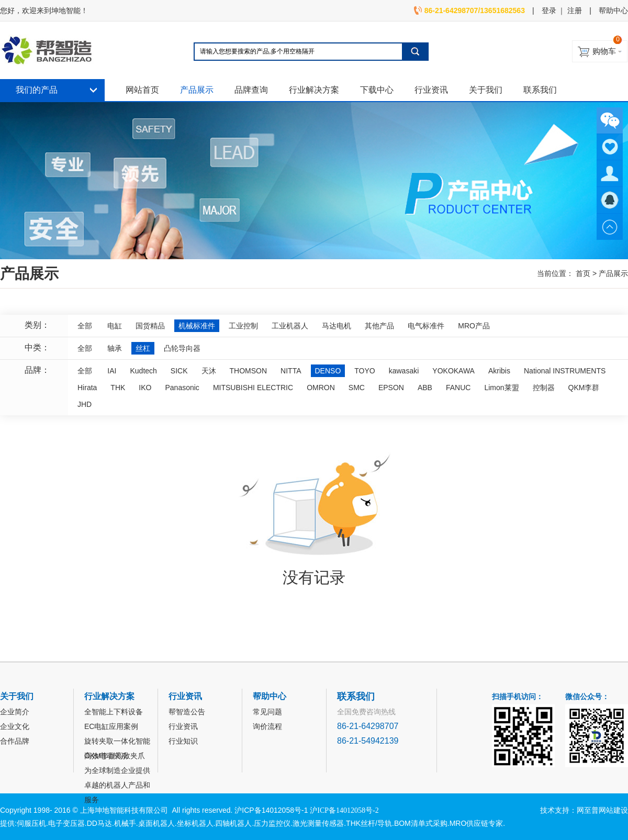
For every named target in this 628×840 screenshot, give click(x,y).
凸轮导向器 (182, 348)
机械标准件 (197, 326)
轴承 (115, 348)
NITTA (291, 371)
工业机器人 (290, 326)
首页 (583, 273)
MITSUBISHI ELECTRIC (253, 388)
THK (118, 388)
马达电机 (337, 326)
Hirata (87, 388)
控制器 (544, 388)
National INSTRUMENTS (565, 371)
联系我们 (540, 90)
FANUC (458, 388)
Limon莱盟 (501, 388)
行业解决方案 (314, 90)
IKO (145, 388)
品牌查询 (251, 90)
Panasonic (182, 388)
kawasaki (404, 371)
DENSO (328, 371)
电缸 (115, 326)
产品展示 (197, 90)
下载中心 (377, 90)
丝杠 (143, 348)
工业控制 (243, 326)
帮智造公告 (187, 712)
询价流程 (267, 726)
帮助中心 (613, 10)
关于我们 (486, 90)
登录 (549, 10)
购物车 (604, 51)
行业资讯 (431, 90)
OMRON (321, 388)
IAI (112, 371)
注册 (575, 10)
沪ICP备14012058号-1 (271, 810)
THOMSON (249, 371)
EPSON (391, 388)
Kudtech (143, 371)
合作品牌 (15, 741)
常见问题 (267, 712)
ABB (425, 388)
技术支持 (555, 810)
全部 (85, 326)
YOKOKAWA (453, 371)
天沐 (209, 371)
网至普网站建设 (602, 810)
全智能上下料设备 (114, 712)
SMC (357, 388)
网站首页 (142, 90)
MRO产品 (474, 326)
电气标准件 (426, 326)
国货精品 (150, 326)
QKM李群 (584, 388)
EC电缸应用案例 (111, 726)
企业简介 (15, 712)
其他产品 (379, 326)
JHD (85, 404)
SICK (179, 371)
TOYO (365, 371)
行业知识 (183, 741)
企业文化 (15, 726)
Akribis (499, 371)
